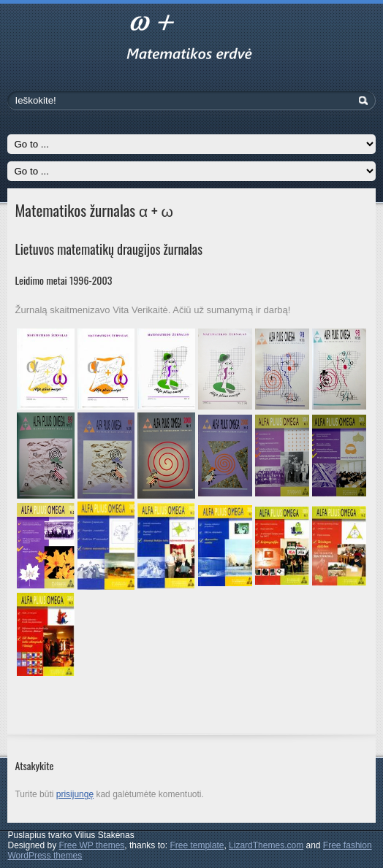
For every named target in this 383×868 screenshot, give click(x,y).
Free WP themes (92, 845)
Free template (197, 845)
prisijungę (75, 794)
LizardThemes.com (266, 845)
